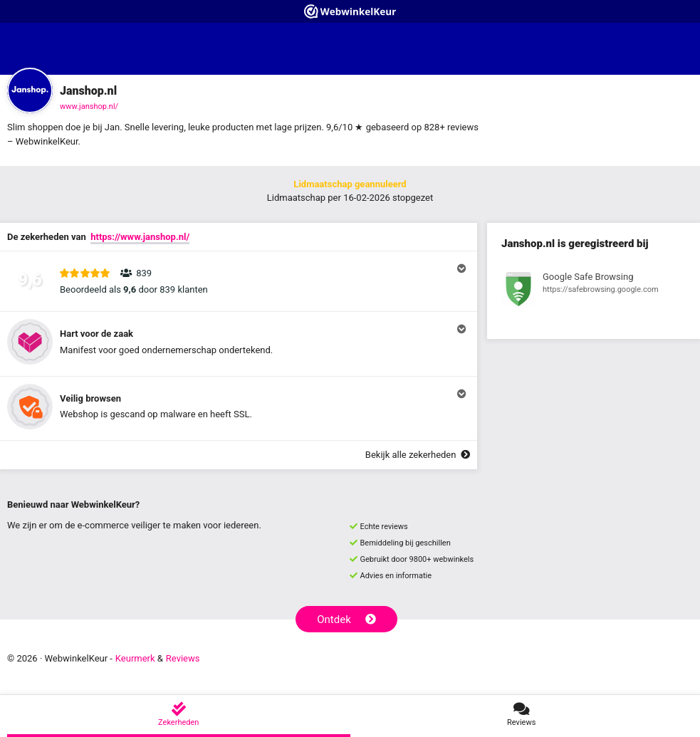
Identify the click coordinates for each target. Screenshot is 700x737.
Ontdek (346, 620)
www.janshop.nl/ (89, 106)
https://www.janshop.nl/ (140, 237)
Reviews (183, 658)
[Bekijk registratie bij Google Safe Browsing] (594, 291)
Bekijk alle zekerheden (418, 455)
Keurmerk (135, 658)
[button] (239, 281)
